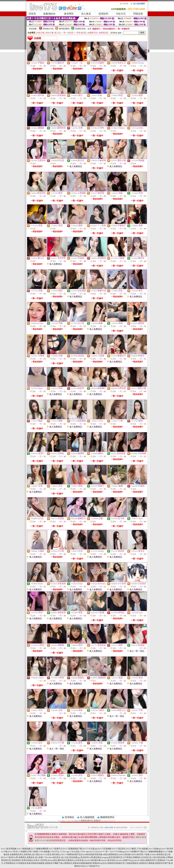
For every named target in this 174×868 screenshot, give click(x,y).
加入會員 (86, 14)
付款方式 (121, 14)
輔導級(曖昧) (64, 29)
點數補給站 (49, 14)
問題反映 (138, 14)
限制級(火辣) (48, 29)
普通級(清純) (81, 29)
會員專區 (69, 14)
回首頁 (32, 14)
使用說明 (103, 14)
